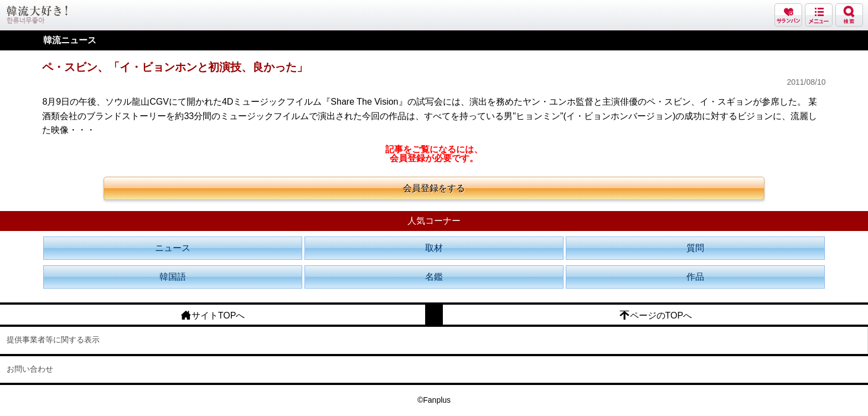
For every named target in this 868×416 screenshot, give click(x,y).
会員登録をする (434, 188)
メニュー (819, 15)
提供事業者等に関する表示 (53, 340)
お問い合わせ (30, 369)
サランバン (788, 15)
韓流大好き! (37, 15)
